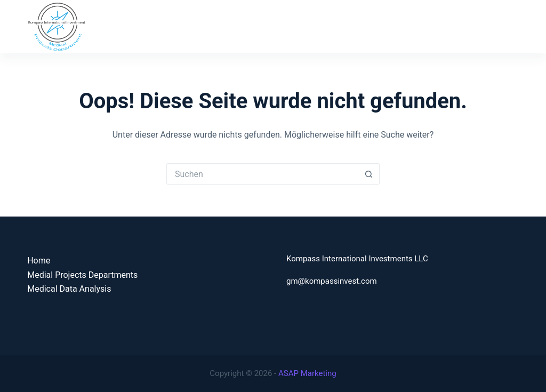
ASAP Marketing (307, 373)
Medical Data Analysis (422, 26)
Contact (504, 26)
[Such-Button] (369, 174)
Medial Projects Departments (82, 275)
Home (214, 26)
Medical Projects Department (304, 26)
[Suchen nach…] (262, 174)
